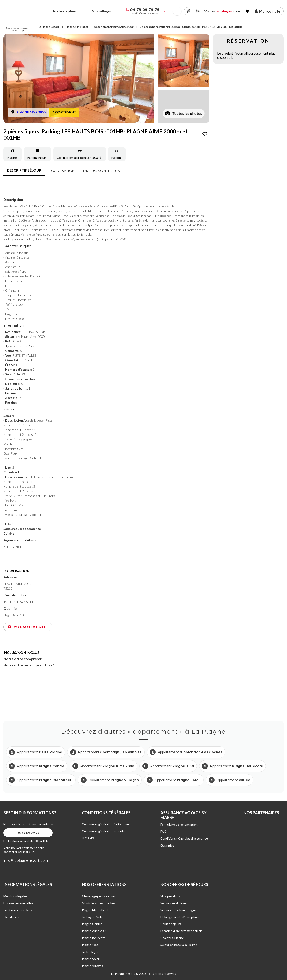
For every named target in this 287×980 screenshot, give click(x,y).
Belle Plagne (90, 952)
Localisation (62, 171)
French (175, 10)
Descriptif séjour (24, 170)
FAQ (163, 831)
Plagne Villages (92, 966)
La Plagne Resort (49, 27)
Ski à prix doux (170, 896)
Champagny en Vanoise (98, 896)
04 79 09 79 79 (145, 10)
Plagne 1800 (91, 945)
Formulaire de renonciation (179, 824)
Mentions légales (15, 896)
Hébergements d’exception (179, 917)
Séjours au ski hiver (174, 903)
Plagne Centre (92, 924)
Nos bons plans (64, 11)
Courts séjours (171, 924)
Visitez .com (222, 11)
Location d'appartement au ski (181, 931)
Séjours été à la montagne (178, 910)
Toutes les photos (184, 113)
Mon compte (267, 11)
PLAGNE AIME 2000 (31, 112)
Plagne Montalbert (95, 910)
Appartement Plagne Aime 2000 (114, 27)
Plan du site (12, 917)
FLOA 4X (88, 838)
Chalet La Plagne (172, 938)
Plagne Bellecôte (94, 938)
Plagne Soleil (91, 959)
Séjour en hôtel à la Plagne (179, 945)
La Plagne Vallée (93, 917)
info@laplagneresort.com (26, 860)
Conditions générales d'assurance (184, 838)
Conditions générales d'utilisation (105, 824)
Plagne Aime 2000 (77, 27)
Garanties (167, 845)
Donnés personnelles (18, 903)
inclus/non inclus (101, 171)
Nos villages (102, 11)
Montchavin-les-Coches (99, 903)
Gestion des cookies (18, 910)
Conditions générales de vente (103, 831)
